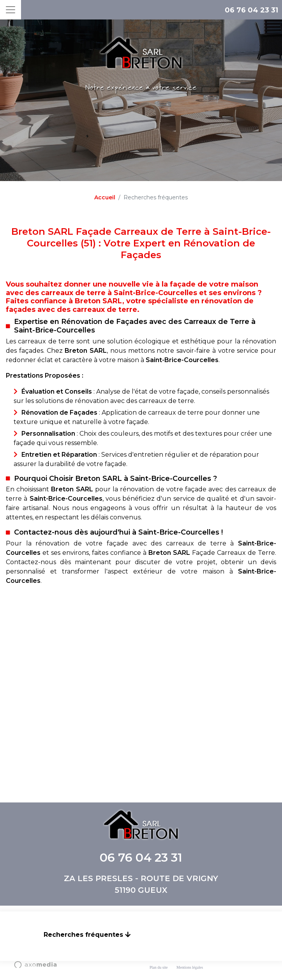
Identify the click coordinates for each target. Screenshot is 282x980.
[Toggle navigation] (11, 10)
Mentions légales (190, 967)
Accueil (105, 197)
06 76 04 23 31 (251, 10)
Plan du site (159, 967)
